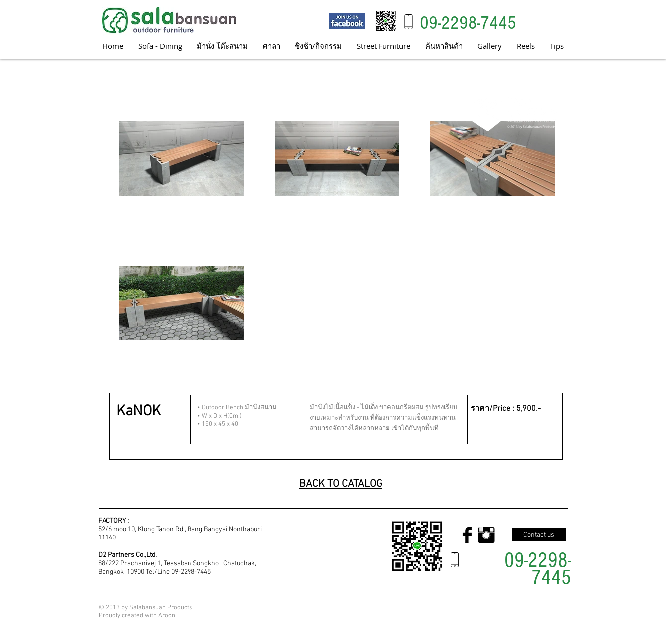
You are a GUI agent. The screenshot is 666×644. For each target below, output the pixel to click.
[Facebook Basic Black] (467, 535)
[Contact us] (539, 535)
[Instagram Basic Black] (486, 535)
